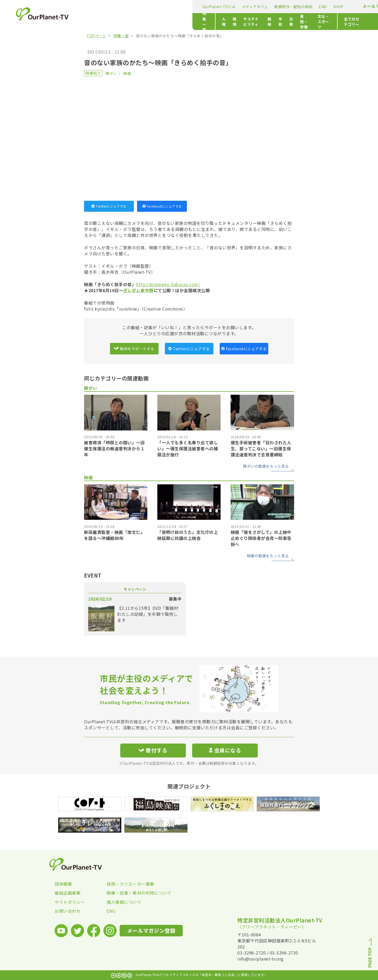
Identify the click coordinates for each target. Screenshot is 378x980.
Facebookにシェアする (162, 206)
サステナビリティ (158, 22)
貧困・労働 (231, 22)
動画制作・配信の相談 (178, 7)
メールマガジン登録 (267, 6)
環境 (133, 22)
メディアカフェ (140, 7)
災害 (211, 22)
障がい (111, 73)
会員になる (225, 750)
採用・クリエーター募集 (130, 884)
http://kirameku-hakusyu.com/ (168, 284)
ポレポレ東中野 (138, 290)
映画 (127, 73)
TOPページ (96, 36)
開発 (183, 22)
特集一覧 (94, 22)
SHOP (223, 7)
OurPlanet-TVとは (103, 7)
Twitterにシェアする (109, 206)
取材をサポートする (134, 349)
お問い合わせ (68, 911)
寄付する (306, 5)
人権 (119, 22)
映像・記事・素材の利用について (133, 893)
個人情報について (124, 902)
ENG (208, 7)
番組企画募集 (68, 893)
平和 (197, 22)
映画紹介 (93, 73)
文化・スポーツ (260, 22)
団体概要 (63, 884)
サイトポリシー (70, 902)
